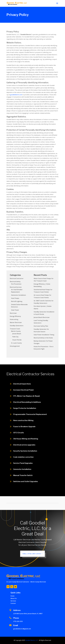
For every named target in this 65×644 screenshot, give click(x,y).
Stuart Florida (17, 340)
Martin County (16, 331)
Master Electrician (16, 322)
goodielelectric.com (16, 95)
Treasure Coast (15, 329)
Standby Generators (17, 326)
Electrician (13, 313)
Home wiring (14, 319)
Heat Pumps (15, 298)
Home (12, 596)
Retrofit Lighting (17, 301)
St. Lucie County (16, 343)
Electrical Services (16, 287)
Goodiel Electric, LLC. (32, 640)
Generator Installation (19, 295)
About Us (14, 598)
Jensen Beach (17, 334)
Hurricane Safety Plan (41, 326)
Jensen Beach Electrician (42, 317)
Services (13, 601)
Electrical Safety (15, 282)
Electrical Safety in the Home (43, 338)
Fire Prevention (16, 284)
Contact (13, 603)
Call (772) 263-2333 (32, 554)
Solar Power (15, 310)
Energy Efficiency (15, 316)
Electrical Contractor (17, 278)
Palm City (15, 337)
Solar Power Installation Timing (44, 335)
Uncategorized (15, 346)
